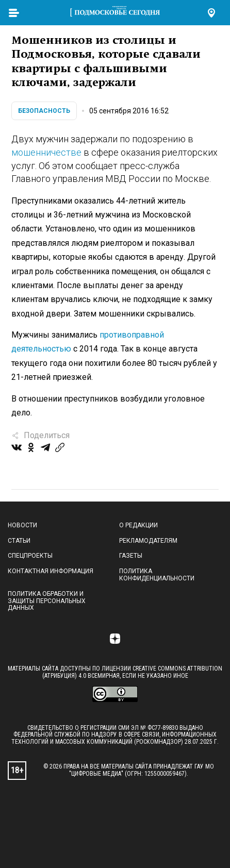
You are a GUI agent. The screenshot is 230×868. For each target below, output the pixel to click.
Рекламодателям (148, 541)
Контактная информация (51, 571)
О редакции (138, 525)
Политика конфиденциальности (157, 575)
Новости (22, 525)
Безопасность (44, 111)
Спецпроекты (30, 556)
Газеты (131, 556)
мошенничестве (46, 152)
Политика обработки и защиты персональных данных (47, 601)
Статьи (19, 541)
